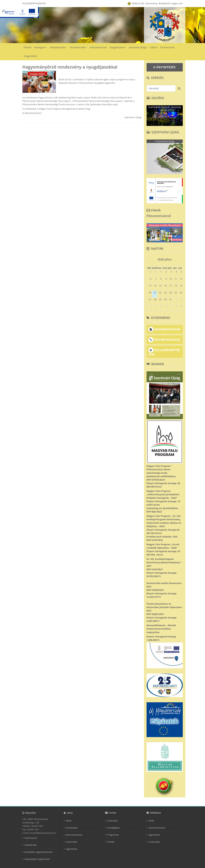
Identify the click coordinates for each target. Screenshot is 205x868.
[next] (181, 258)
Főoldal (28, 47)
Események (72, 828)
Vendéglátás (114, 828)
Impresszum (31, 838)
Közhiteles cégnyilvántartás (39, 852)
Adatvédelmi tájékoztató (37, 859)
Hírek (69, 821)
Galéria (154, 47)
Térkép (111, 842)
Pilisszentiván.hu (34, 3)
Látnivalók (113, 821)
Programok (113, 835)
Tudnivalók (72, 842)
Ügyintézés (72, 849)
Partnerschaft (167, 47)
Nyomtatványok (74, 835)
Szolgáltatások (117, 47)
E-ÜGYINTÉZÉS (165, 67)
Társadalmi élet (77, 47)
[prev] (148, 258)
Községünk (40, 47)
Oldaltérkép (31, 845)
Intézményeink (57, 47)
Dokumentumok (98, 47)
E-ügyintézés (30, 56)
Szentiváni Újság (137, 47)
